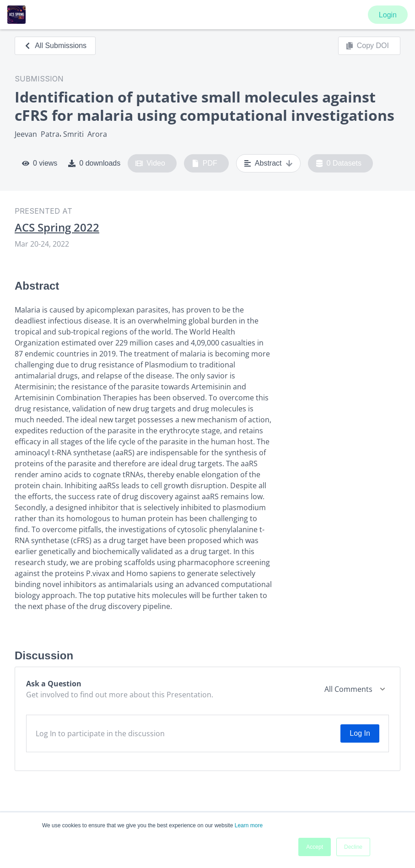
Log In (360, 733)
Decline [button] (353, 847)
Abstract (268, 163)
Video (150, 163)
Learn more (249, 825)
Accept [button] (315, 847)
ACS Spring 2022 (57, 227)
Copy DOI (367, 46)
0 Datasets (339, 163)
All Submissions (55, 46)
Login (388, 15)
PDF (205, 163)
